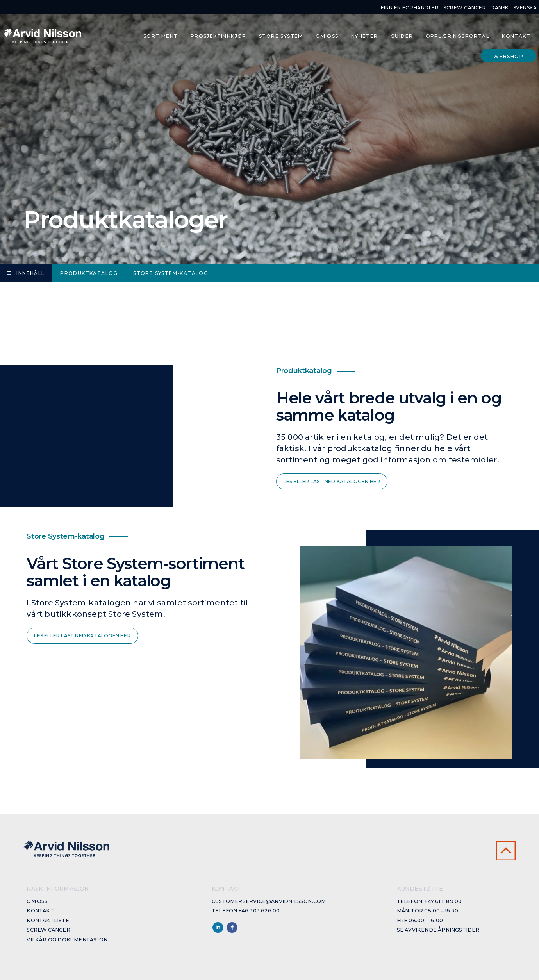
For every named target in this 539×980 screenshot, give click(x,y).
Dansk (500, 8)
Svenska (525, 8)
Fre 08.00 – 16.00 (420, 920)
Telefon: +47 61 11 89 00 (429, 901)
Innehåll (26, 273)
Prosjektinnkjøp (219, 36)
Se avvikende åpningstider (438, 930)
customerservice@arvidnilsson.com (269, 901)
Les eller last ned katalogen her (332, 481)
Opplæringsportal (458, 36)
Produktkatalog (89, 273)
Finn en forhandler (410, 8)
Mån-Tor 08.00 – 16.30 (427, 911)
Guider (402, 36)
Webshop (508, 56)
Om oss (327, 36)
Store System (281, 36)
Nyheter (365, 36)
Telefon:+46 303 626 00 (246, 911)
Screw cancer (465, 8)
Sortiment (161, 36)
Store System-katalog (171, 273)
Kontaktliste (48, 920)
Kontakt (516, 36)
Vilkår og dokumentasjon (67, 940)
